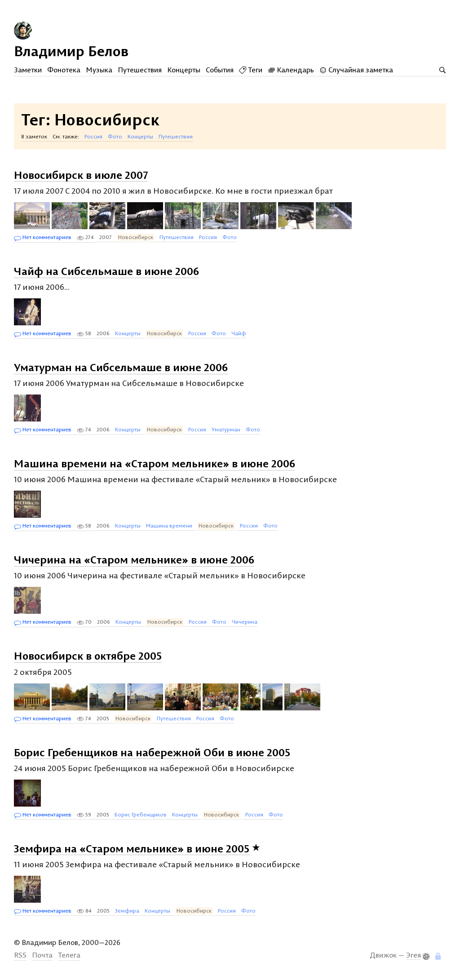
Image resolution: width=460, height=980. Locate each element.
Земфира (127, 911)
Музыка (99, 70)
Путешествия (140, 70)
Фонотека (64, 70)
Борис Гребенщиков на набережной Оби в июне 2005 (152, 752)
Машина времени (169, 525)
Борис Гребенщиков (141, 814)
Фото (115, 136)
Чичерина (245, 622)
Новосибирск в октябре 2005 (88, 656)
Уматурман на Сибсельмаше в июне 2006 (121, 367)
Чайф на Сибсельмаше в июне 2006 (106, 271)
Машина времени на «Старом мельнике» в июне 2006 (155, 463)
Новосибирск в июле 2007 (81, 174)
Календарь (291, 70)
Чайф (239, 333)
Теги (251, 70)
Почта (42, 955)
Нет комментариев (43, 238)
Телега (69, 955)
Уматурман (226, 429)
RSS (20, 955)
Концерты (184, 70)
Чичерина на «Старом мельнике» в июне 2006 (134, 559)
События (220, 70)
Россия (93, 136)
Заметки (28, 70)
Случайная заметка (356, 70)
